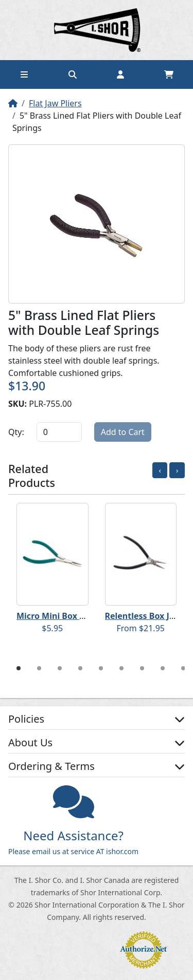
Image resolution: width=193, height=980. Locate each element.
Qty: (16, 432)
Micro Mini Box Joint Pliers (70, 616)
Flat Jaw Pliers (55, 103)
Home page (97, 30)
